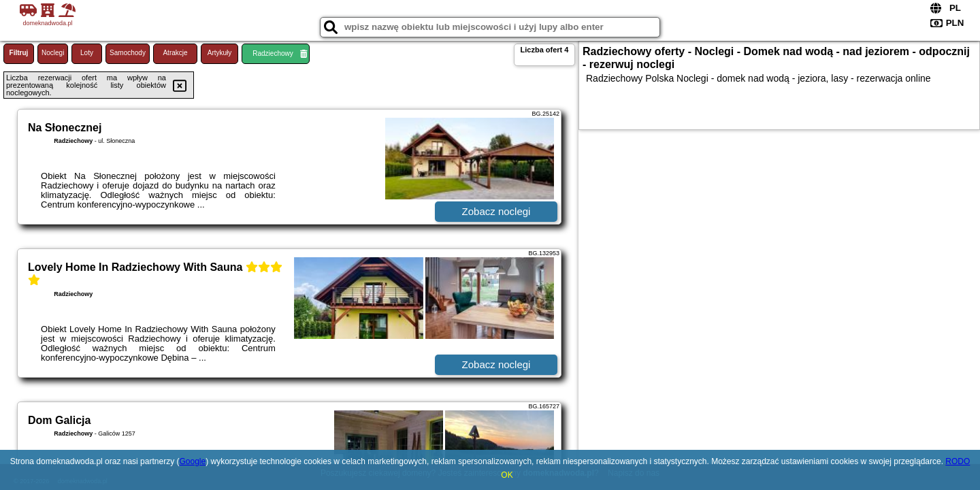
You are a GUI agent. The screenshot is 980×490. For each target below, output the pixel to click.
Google (192, 461)
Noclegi (53, 53)
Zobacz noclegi (496, 211)
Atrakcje (175, 53)
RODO (958, 461)
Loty (87, 53)
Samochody (128, 53)
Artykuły (220, 53)
